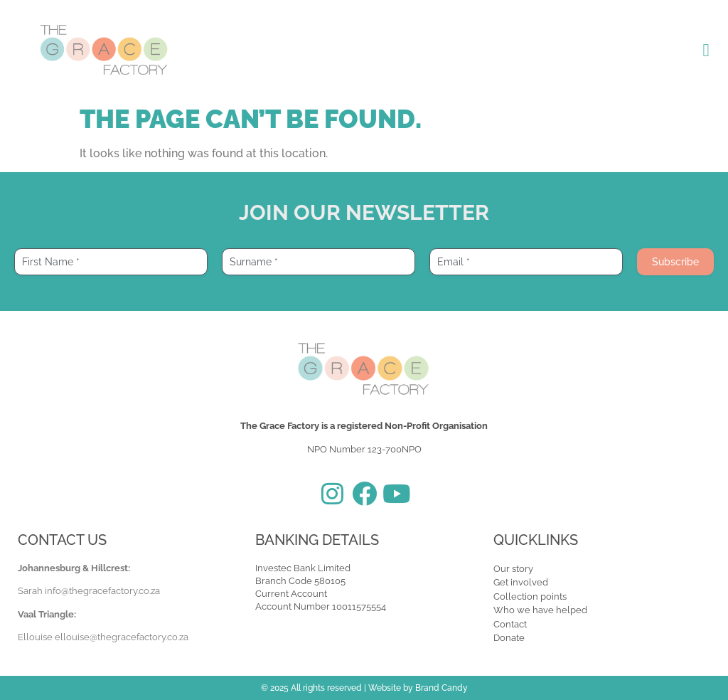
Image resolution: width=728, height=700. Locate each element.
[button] (706, 50)
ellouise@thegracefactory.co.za (122, 637)
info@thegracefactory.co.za (102, 591)
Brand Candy (441, 688)
